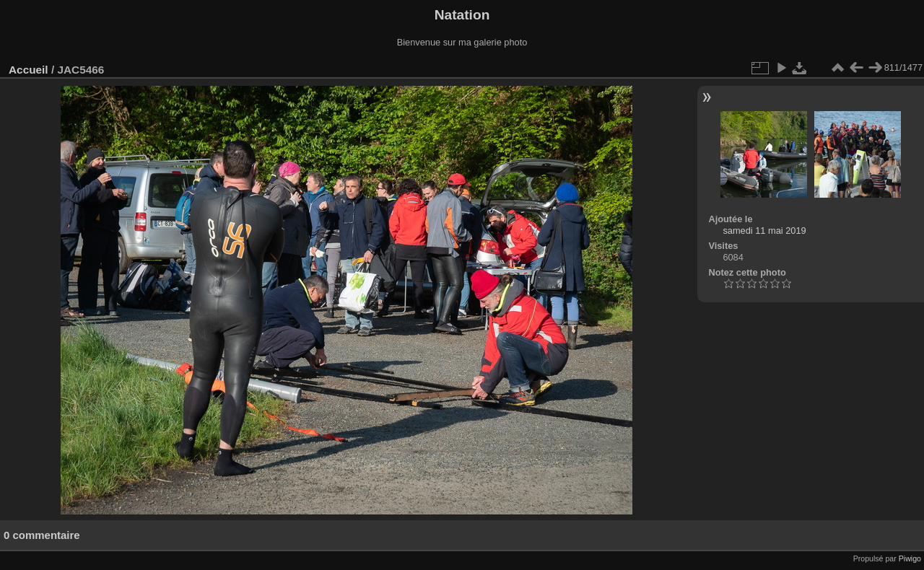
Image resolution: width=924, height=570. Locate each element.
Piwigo (910, 558)
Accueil (29, 70)
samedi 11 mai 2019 (764, 231)
